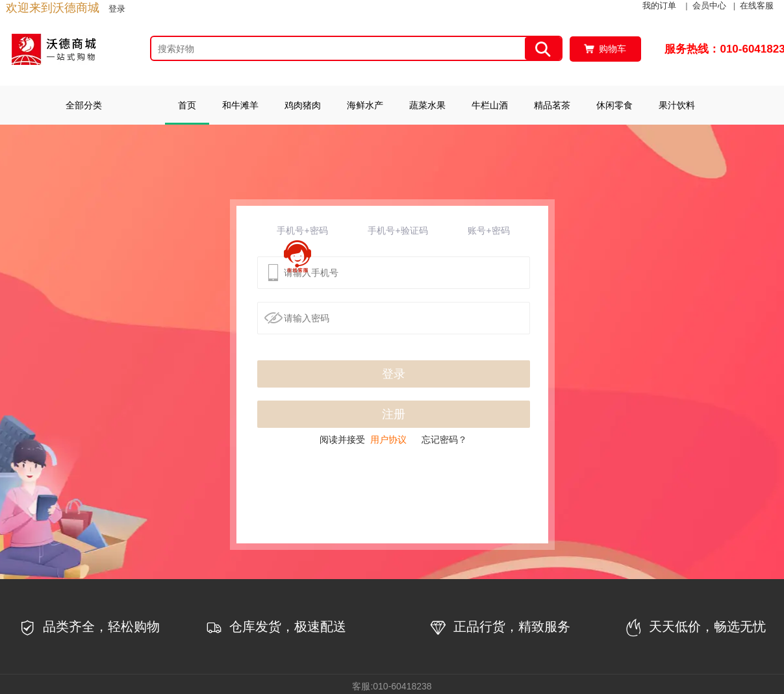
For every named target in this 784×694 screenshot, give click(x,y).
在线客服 (757, 6)
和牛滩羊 (240, 105)
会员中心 (709, 6)
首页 (187, 105)
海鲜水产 (365, 105)
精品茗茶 (552, 105)
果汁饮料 (677, 105)
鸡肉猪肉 (303, 105)
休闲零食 (614, 105)
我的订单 (659, 6)
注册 (394, 414)
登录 (117, 9)
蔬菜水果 (427, 105)
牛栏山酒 (490, 105)
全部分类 (84, 105)
